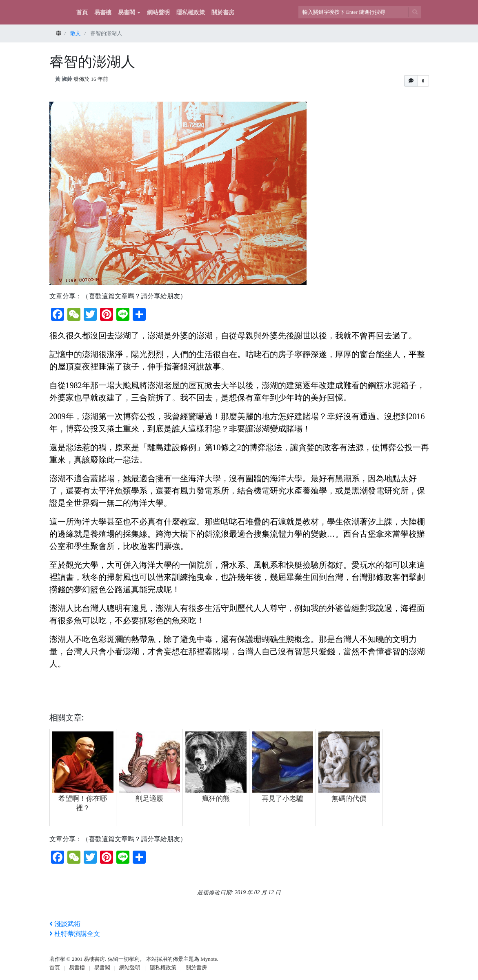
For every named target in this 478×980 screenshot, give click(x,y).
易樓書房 (94, 959)
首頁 (82, 12)
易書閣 (127, 12)
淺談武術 (65, 924)
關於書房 (223, 12)
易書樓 (103, 12)
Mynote (209, 959)
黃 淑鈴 (64, 79)
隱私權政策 (191, 12)
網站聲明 (158, 12)
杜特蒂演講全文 (75, 934)
